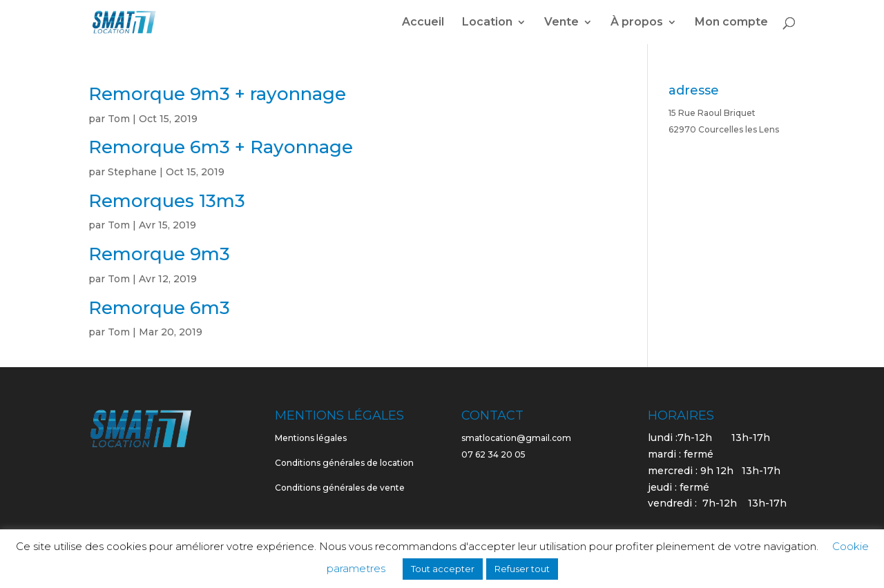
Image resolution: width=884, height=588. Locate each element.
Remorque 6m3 (159, 308)
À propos (637, 23)
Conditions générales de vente (340, 488)
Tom (119, 119)
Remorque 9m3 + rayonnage (217, 94)
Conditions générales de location (344, 463)
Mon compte (731, 23)
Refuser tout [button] (522, 569)
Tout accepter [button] (443, 569)
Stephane (132, 172)
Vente (561, 23)
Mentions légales (311, 438)
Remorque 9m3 (159, 254)
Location (487, 23)
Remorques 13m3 (167, 201)
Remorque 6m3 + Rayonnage (221, 147)
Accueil (423, 23)
